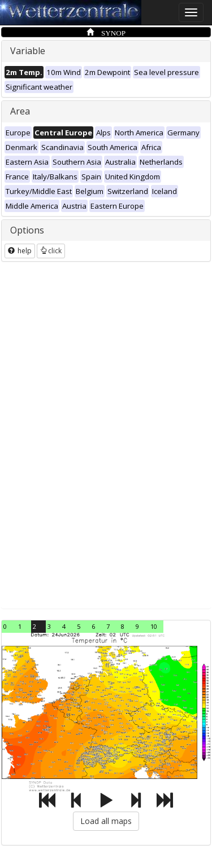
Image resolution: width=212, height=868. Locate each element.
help (20, 251)
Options (27, 230)
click (51, 251)
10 (154, 626)
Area (20, 111)
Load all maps (106, 821)
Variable (28, 51)
